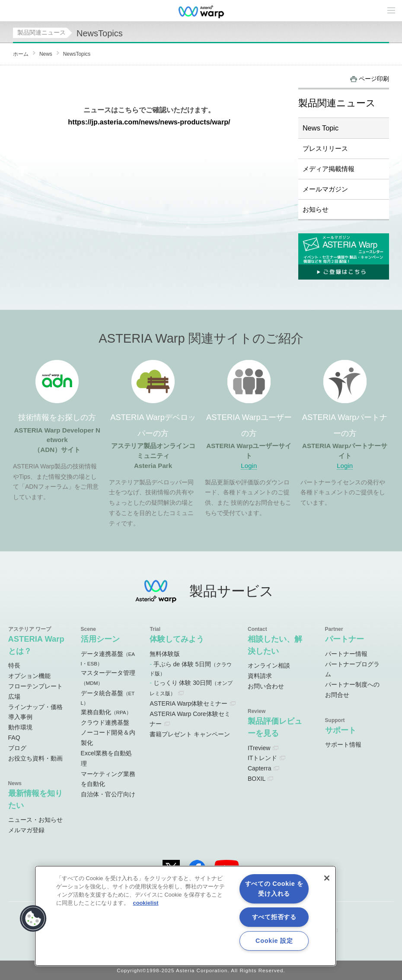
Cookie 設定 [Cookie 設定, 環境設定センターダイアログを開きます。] (274, 941)
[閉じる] (327, 878)
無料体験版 (165, 654)
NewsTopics (77, 54)
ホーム (21, 54)
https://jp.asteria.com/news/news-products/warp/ (149, 122)
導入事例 (20, 717)
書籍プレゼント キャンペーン (190, 734)
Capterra (259, 768)
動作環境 (20, 727)
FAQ (14, 738)
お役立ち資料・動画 (35, 758)
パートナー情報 (346, 654)
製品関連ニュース (41, 32)
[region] (185, 916)
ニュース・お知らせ (35, 820)
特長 (14, 665)
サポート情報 (343, 745)
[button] (33, 919)
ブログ (17, 748)
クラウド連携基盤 (105, 722)
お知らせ (316, 209)
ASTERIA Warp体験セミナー (188, 703)
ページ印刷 (374, 79)
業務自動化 (106, 712)
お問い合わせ (266, 686)
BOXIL (257, 779)
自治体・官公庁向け (108, 794)
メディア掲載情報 (329, 169)
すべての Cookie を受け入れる (274, 889)
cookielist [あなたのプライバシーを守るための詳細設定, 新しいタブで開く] (146, 903)
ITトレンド (262, 758)
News (46, 54)
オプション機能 (29, 676)
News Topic (321, 128)
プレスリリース (325, 148)
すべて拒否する (274, 917)
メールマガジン (325, 189)
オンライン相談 (269, 665)
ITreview (259, 748)
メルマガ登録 (26, 830)
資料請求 (260, 676)
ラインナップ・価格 (35, 707)
